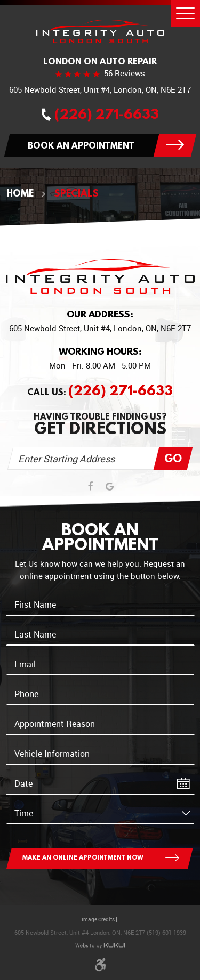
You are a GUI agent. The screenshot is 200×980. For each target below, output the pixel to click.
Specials (76, 193)
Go (173, 458)
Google (110, 487)
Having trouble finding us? (100, 424)
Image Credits (98, 920)
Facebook (91, 487)
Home (20, 193)
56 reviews (125, 73)
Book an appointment (81, 145)
